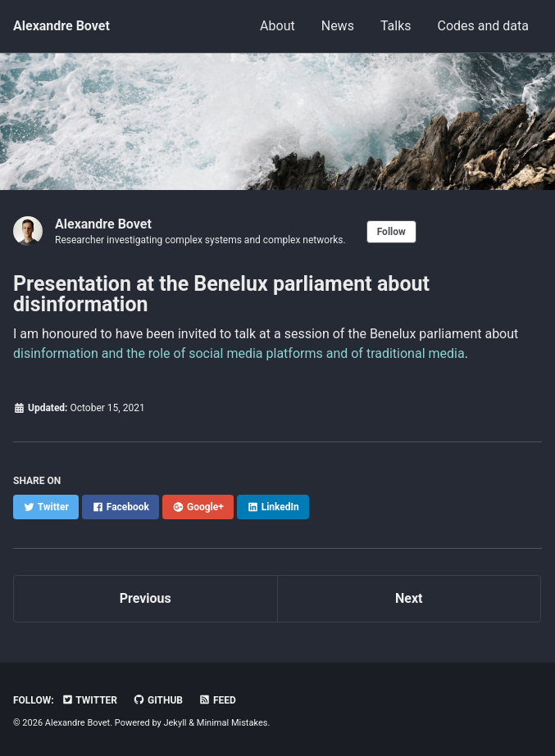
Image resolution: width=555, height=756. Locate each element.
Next (409, 598)
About (277, 26)
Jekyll (175, 723)
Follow (391, 232)
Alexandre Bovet (61, 26)
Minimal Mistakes (232, 723)
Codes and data (483, 26)
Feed (217, 700)
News (338, 26)
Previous (146, 598)
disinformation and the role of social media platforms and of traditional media (239, 353)
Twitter (89, 700)
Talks (396, 26)
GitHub (158, 700)
